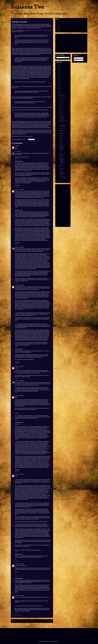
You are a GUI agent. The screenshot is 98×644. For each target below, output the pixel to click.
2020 (59, 66)
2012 (59, 81)
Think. (60, 152)
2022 (59, 64)
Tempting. (61, 138)
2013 (59, 79)
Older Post (49, 621)
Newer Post (15, 621)
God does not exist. (62, 169)
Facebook (58, 28)
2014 (59, 77)
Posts (76, 58)
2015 (59, 75)
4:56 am (17, 593)
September (61, 101)
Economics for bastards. (62, 131)
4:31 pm (17, 149)
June (60, 107)
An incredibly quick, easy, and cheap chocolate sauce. (62, 161)
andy (16, 146)
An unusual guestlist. (61, 136)
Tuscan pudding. (62, 133)
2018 (59, 70)
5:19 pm (17, 347)
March (60, 112)
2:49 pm (17, 552)
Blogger (57, 641)
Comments (77, 60)
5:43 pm (17, 576)
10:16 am (17, 420)
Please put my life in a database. (62, 126)
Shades (17, 152)
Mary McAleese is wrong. (62, 121)
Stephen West (18, 247)
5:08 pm (17, 283)
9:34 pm (17, 613)
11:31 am (17, 187)
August (61, 103)
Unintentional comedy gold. (62, 172)
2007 (59, 90)
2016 (59, 74)
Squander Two (27, 7)
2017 (59, 72)
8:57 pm (17, 159)
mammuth (48, 641)
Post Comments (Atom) (35, 624)
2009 (59, 87)
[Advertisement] (36, 633)
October (61, 99)
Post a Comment (17, 615)
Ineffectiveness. (62, 145)
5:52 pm (17, 393)
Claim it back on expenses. (62, 118)
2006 (59, 92)
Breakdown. (61, 165)
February (61, 114)
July (60, 105)
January (61, 116)
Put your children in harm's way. (62, 177)
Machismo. (61, 175)
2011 (59, 83)
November (61, 97)
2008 (59, 88)
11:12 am (17, 472)
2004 (59, 181)
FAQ (57, 24)
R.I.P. (60, 167)
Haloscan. (61, 143)
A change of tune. (62, 128)
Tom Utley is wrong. (61, 141)
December (61, 96)
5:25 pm (17, 378)
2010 (59, 85)
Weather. (61, 157)
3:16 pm (17, 561)
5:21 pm (17, 364)
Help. (60, 124)
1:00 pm (17, 208)
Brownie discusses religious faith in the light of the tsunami (36, 30)
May (60, 109)
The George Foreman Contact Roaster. (61, 148)
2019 (59, 68)
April (60, 110)
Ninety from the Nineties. (62, 154)
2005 (59, 94)
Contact (58, 26)
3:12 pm (17, 245)
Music (58, 30)
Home (32, 621)
